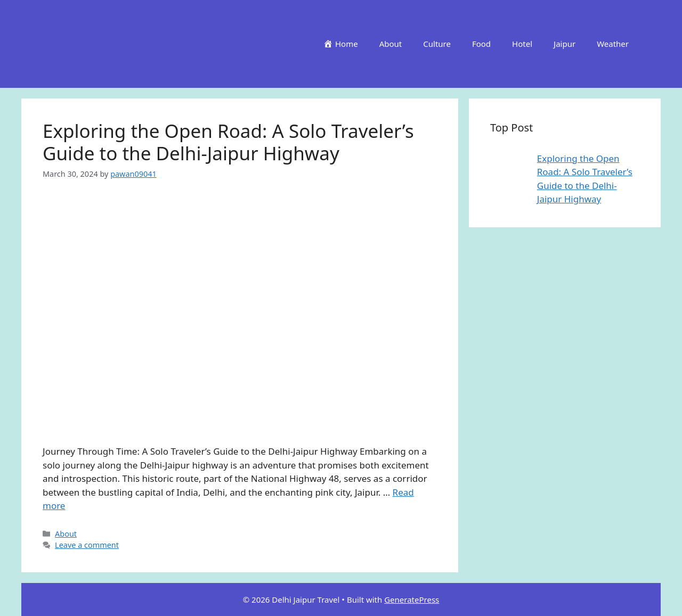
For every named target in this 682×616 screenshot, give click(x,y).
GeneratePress (412, 599)
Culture (437, 44)
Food (481, 44)
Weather (613, 44)
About (391, 44)
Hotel (522, 44)
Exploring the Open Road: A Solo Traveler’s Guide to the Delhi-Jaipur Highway (228, 142)
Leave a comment (87, 545)
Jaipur (565, 44)
